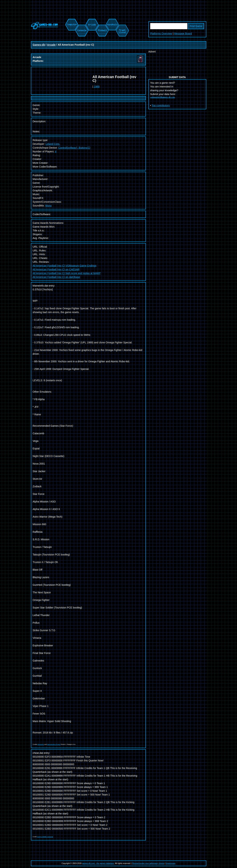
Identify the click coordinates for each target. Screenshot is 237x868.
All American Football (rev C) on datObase (56, 277)
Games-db (39, 45)
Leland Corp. (53, 144)
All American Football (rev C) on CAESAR (56, 269)
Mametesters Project (54, 744)
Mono (49, 206)
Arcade (51, 45)
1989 (97, 87)
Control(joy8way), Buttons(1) (74, 148)
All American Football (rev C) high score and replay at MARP (67, 273)
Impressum (171, 863)
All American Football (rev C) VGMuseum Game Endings (65, 266)
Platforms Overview (161, 34)
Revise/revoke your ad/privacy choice (149, 863)
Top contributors (161, 106)
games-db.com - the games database (98, 863)
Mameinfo (41, 744)
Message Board (183, 34)
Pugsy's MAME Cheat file (45, 837)
